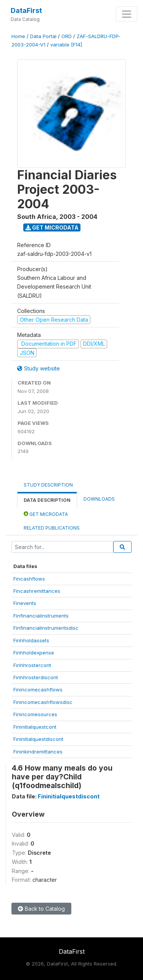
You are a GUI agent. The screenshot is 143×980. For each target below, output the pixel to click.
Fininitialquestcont (35, 727)
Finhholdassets (31, 640)
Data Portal (43, 36)
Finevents (25, 603)
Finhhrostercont (32, 665)
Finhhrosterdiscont (36, 677)
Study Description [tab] (48, 485)
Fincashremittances (37, 591)
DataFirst (26, 10)
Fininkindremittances (38, 752)
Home (18, 36)
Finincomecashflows (38, 690)
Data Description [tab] (47, 500)
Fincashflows (29, 579)
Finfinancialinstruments (41, 616)
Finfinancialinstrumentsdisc (46, 628)
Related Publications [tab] (52, 528)
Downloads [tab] (99, 499)
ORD (67, 36)
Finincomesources (35, 714)
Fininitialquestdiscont (38, 739)
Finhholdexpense (34, 653)
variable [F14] (66, 45)
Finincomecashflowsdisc (43, 702)
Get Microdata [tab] (46, 514)
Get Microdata (52, 227)
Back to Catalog (41, 909)
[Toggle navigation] (127, 14)
